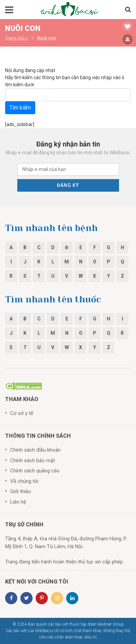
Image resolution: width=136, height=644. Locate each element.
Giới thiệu (21, 491)
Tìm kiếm (20, 108)
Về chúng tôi (24, 481)
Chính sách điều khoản (35, 450)
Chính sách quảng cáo (35, 471)
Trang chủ (15, 38)
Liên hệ (18, 502)
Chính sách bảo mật (33, 460)
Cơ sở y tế (22, 413)
